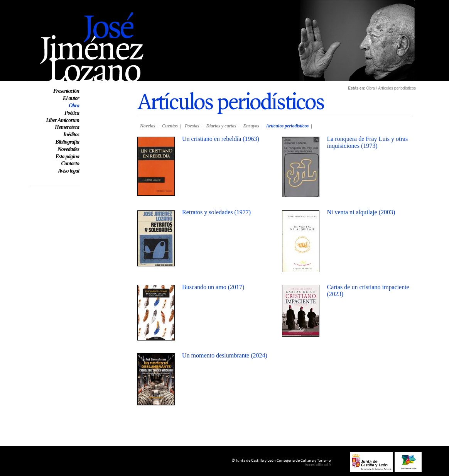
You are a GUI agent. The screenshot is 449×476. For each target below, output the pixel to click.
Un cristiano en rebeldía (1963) (221, 139)
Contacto (70, 163)
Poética (72, 113)
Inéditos (71, 135)
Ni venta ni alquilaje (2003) (361, 212)
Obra (74, 106)
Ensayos (251, 126)
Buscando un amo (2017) (213, 287)
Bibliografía (67, 142)
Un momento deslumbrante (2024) (225, 355)
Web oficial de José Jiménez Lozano (74, 3)
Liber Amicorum (62, 120)
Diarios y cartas (221, 126)
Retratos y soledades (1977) (216, 212)
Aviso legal (68, 171)
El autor (71, 98)
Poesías (192, 126)
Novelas (148, 126)
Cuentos (170, 126)
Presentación (66, 91)
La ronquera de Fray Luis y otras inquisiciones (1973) (367, 142)
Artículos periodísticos (287, 126)
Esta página (68, 157)
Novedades (68, 149)
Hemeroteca (67, 127)
